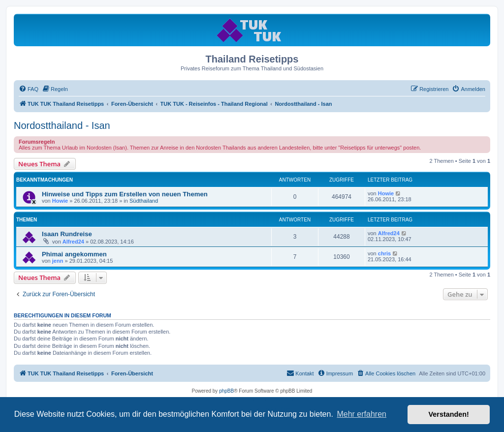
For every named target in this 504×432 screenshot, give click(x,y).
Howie (60, 201)
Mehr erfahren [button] (362, 414)
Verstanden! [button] (449, 414)
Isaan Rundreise (67, 234)
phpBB (226, 391)
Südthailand (144, 201)
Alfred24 (73, 242)
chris (384, 253)
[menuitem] (29, 89)
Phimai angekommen (74, 254)
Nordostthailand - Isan (62, 125)
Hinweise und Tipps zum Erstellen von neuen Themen (125, 194)
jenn (58, 261)
